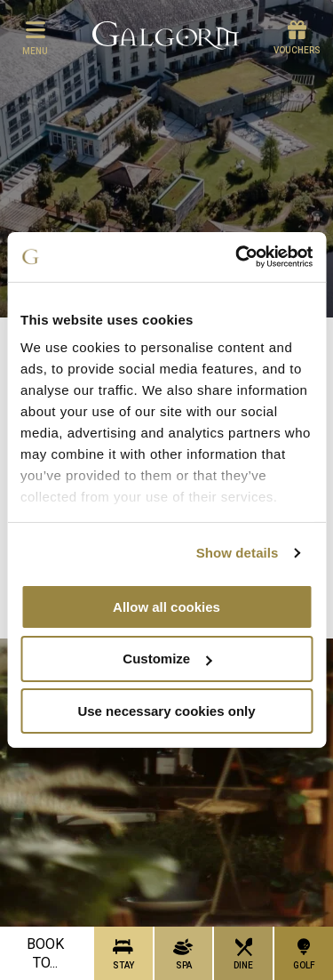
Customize (167, 659)
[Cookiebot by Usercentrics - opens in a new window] (237, 257)
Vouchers (297, 38)
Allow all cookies (166, 606)
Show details (238, 553)
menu (35, 37)
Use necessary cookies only (166, 711)
